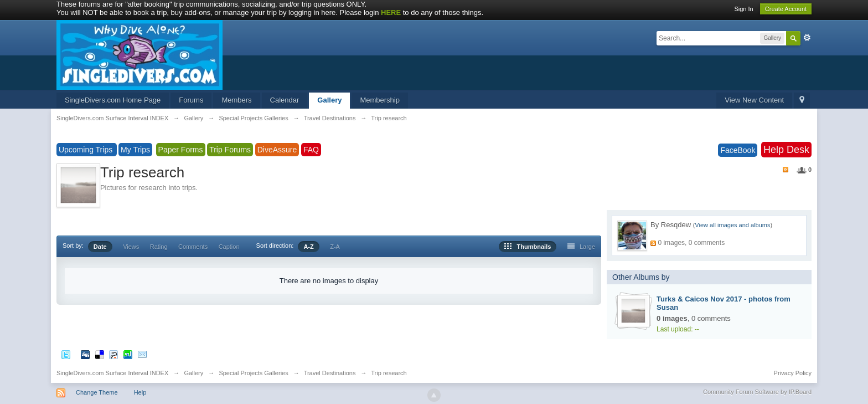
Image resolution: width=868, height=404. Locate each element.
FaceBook (738, 150)
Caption (229, 247)
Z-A (335, 247)
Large (581, 247)
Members (236, 100)
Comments (193, 247)
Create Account (786, 9)
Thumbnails (528, 247)
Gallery (329, 100)
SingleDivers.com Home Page (113, 100)
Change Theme (97, 392)
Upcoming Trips (87, 150)
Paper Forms (181, 150)
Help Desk (786, 150)
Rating (159, 247)
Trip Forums (230, 150)
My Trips (135, 150)
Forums (191, 100)
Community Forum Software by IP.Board (757, 392)
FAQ (311, 150)
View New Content (754, 100)
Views (131, 247)
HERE (391, 12)
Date (100, 247)
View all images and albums (732, 225)
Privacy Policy (793, 373)
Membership (380, 100)
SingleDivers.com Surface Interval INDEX (112, 373)
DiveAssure (277, 150)
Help (140, 392)
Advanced (807, 38)
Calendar (285, 100)
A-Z (308, 247)
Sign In (743, 9)
